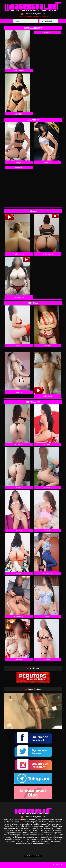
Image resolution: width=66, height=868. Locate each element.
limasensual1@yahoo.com (33, 14)
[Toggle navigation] (10, 21)
